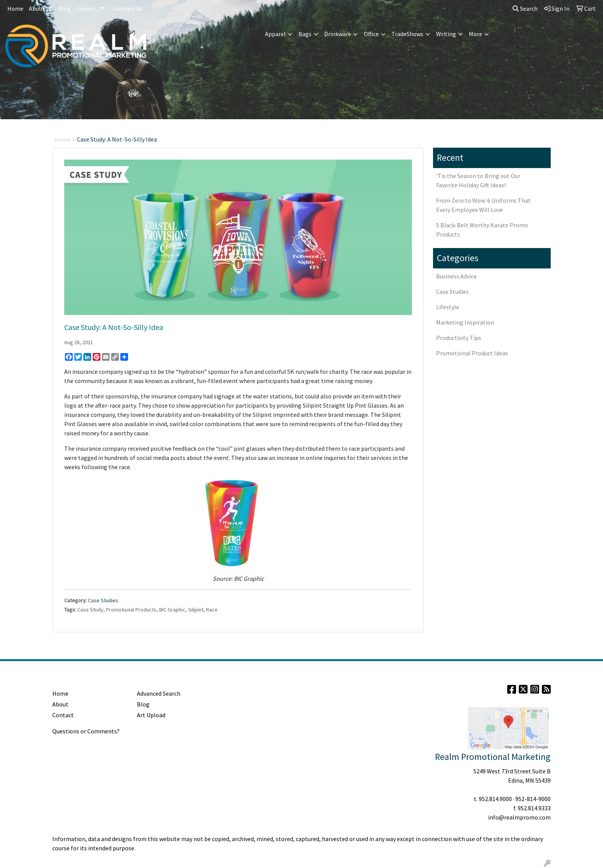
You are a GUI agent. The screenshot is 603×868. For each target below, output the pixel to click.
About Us (41, 8)
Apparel (275, 34)
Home (15, 8)
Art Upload (151, 715)
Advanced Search (159, 693)
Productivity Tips (459, 338)
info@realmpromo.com (519, 817)
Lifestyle (448, 307)
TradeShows (407, 34)
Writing (446, 34)
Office (371, 34)
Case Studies (103, 600)
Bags (305, 34)
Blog (64, 8)
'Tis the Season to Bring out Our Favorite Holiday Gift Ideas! (478, 180)
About (60, 704)
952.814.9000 (495, 799)
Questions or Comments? (86, 731)
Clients (86, 8)
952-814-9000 (533, 799)
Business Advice (456, 276)
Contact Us (128, 8)
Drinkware (338, 34)
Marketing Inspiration (465, 322)
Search (525, 8)
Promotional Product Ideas (472, 353)
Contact (63, 715)
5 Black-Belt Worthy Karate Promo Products (482, 230)
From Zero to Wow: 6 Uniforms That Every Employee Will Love (483, 205)
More (476, 34)
